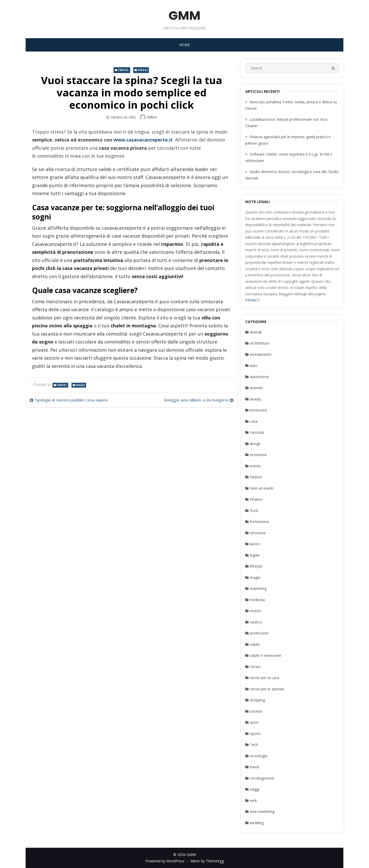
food (254, 511)
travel (123, 70)
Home (184, 45)
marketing (258, 588)
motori (255, 611)
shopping (257, 700)
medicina (257, 600)
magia (255, 577)
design (255, 444)
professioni (259, 633)
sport (254, 722)
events (255, 466)
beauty (255, 399)
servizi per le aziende (267, 689)
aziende (256, 388)
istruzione (258, 533)
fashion (256, 477)
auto (254, 365)
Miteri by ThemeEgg (207, 861)
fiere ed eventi (262, 488)
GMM (185, 16)
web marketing (262, 811)
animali (256, 332)
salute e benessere (265, 655)
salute (255, 644)
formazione (259, 522)
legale (255, 555)
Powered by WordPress (165, 861)
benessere (258, 410)
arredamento (261, 354)
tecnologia (259, 756)
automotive (259, 377)
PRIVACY (252, 300)
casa (254, 421)
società (256, 711)
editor (152, 117)
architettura (259, 343)
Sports (255, 734)
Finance (256, 499)
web (253, 800)
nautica (256, 622)
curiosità (257, 432)
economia (258, 455)
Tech (254, 745)
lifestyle (256, 566)
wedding (257, 823)
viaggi (143, 70)
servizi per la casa (264, 678)
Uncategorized (262, 778)
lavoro (255, 544)
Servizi (255, 667)
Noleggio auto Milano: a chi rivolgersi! (196, 400)
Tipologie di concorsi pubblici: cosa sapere (72, 400)
